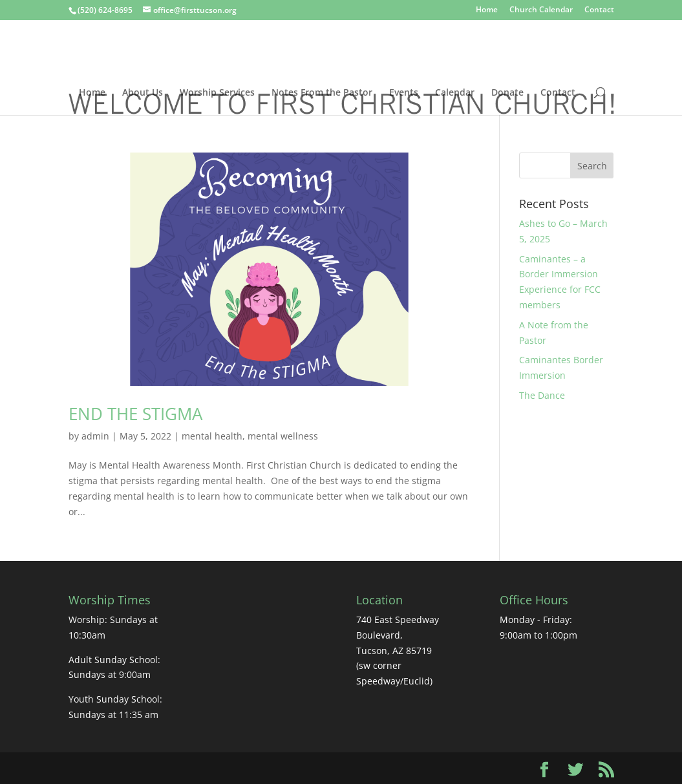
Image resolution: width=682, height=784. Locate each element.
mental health (212, 436)
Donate (507, 93)
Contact (599, 10)
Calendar (455, 93)
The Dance (542, 395)
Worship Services (217, 93)
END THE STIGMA (135, 414)
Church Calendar (541, 10)
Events (404, 93)
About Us (143, 93)
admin (95, 436)
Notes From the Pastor (322, 93)
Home (487, 10)
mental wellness (283, 436)
